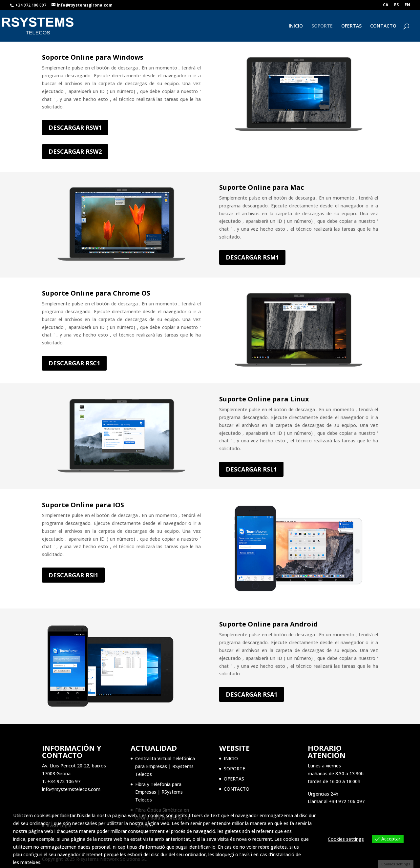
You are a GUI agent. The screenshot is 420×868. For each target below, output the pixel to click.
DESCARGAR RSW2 (75, 151)
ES (396, 5)
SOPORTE (322, 26)
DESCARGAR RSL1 (251, 469)
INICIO (296, 26)
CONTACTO (383, 26)
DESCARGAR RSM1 (252, 257)
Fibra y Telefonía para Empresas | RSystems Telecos (159, 792)
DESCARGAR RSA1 (252, 694)
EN (407, 5)
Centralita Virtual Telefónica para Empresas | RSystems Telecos (165, 766)
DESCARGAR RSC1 (74, 363)
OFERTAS (351, 26)
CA (386, 5)
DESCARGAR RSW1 (75, 127)
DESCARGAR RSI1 (73, 575)
